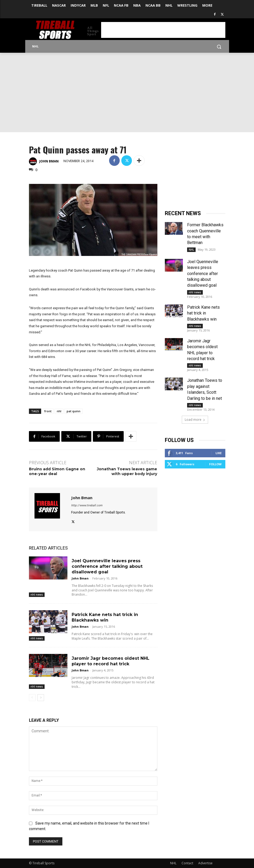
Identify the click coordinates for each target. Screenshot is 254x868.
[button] (219, 46)
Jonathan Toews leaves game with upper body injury (127, 471)
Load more (195, 420)
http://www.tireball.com (87, 505)
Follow (215, 464)
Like (219, 453)
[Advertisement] (163, 30)
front (48, 411)
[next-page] (41, 698)
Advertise (205, 863)
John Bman (49, 161)
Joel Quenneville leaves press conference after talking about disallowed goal (107, 566)
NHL (191, 250)
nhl (59, 411)
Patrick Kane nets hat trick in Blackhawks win (203, 313)
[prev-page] (32, 698)
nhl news (37, 595)
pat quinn (74, 411)
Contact (187, 863)
